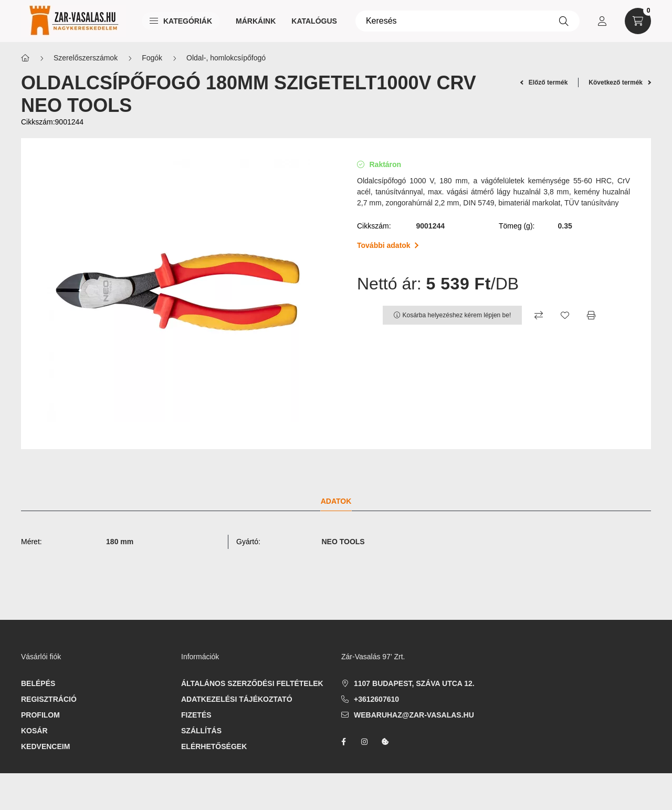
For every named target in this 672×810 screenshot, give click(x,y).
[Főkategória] (25, 58)
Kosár (34, 731)
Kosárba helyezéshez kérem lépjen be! (457, 315)
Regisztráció (49, 699)
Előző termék (544, 82)
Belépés (38, 683)
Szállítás (201, 731)
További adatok (388, 245)
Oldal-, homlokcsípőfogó (226, 58)
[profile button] (602, 21)
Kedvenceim (45, 746)
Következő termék (620, 82)
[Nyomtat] (591, 315)
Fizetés (196, 715)
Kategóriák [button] (181, 21)
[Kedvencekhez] (565, 315)
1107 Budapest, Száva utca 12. (414, 683)
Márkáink (256, 21)
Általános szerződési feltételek (252, 683)
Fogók (152, 58)
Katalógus (314, 21)
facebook (343, 742)
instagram (364, 742)
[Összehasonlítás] (539, 315)
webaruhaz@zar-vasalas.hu (414, 715)
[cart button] (638, 21)
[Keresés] (468, 21)
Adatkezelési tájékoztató (237, 699)
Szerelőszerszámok (86, 58)
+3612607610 (376, 699)
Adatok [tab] (336, 501)
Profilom (40, 715)
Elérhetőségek (214, 746)
